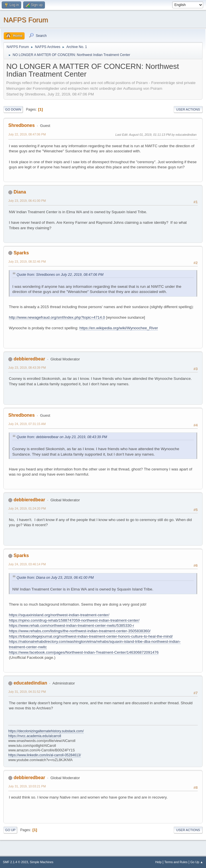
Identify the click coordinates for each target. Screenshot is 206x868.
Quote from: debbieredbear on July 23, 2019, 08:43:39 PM (62, 437)
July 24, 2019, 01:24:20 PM (27, 508)
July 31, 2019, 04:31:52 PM (27, 692)
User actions (188, 109)
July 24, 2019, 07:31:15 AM (27, 424)
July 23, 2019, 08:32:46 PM (27, 262)
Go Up (10, 830)
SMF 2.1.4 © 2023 (15, 862)
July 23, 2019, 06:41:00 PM (27, 201)
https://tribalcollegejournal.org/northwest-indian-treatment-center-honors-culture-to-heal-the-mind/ (91, 636)
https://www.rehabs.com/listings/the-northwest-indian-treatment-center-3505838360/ (80, 631)
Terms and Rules (176, 862)
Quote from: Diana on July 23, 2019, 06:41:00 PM (55, 578)
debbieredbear (29, 359)
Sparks (21, 253)
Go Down (13, 109)
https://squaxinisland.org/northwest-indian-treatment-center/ (59, 615)
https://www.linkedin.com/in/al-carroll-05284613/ (45, 755)
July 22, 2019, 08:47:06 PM (27, 134)
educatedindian (30, 683)
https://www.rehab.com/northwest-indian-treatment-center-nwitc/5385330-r (72, 625)
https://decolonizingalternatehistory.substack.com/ (46, 731)
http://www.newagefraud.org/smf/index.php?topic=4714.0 (57, 317)
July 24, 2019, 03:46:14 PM (27, 564)
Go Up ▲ (197, 862)
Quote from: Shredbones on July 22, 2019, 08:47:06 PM (60, 275)
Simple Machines (41, 862)
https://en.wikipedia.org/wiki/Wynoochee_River (119, 328)
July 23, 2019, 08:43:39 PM (27, 368)
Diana (20, 192)
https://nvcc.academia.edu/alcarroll (35, 736)
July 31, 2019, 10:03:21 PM (27, 786)
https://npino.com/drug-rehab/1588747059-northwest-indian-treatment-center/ (74, 620)
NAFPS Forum (26, 20)
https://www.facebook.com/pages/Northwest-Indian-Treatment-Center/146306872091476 (84, 652)
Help (159, 862)
